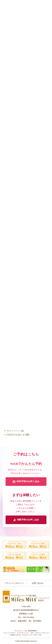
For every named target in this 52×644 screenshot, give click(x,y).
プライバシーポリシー (14, 583)
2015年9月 (12, 406)
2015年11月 (13, 402)
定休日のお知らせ (16, 435)
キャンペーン (14, 431)
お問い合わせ (38, 583)
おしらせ (11, 427)
